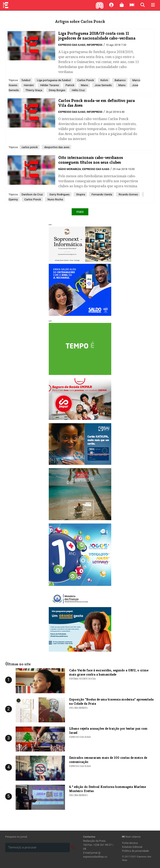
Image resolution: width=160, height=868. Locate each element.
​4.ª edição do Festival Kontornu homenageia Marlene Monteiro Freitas (107, 789)
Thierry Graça (34, 90)
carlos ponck (29, 147)
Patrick (70, 85)
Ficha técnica (130, 843)
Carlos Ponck (85, 80)
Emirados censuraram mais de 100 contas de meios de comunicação (108, 760)
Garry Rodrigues (59, 194)
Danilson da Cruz (32, 194)
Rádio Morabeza (70, 169)
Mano (84, 85)
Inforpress (95, 45)
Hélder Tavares (49, 85)
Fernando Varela (101, 194)
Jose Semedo (103, 85)
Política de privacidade (136, 851)
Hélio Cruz (78, 90)
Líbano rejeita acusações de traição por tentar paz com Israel (108, 730)
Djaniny (13, 199)
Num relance (131, 837)
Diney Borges (57, 90)
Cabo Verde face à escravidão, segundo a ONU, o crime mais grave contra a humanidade (109, 672)
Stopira (80, 194)
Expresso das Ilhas (72, 45)
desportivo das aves (56, 147)
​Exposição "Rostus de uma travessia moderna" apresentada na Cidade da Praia (111, 701)
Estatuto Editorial (132, 847)
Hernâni (28, 85)
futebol (26, 80)
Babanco (120, 80)
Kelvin (104, 80)
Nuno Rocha (55, 199)
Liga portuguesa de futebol (54, 80)
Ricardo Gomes (128, 194)
